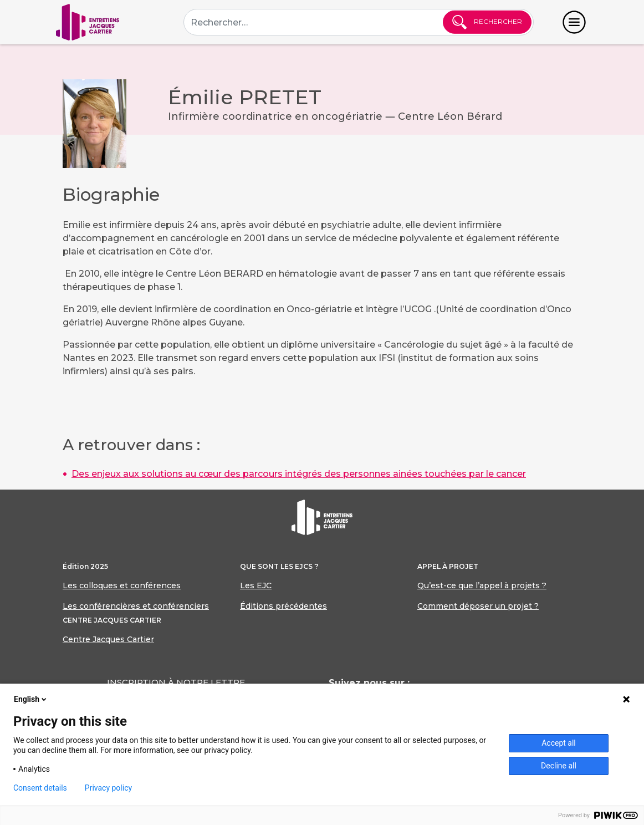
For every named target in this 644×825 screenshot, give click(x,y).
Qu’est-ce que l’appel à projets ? (482, 585)
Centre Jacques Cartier (108, 639)
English (31, 699)
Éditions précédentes (283, 606)
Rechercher (487, 22)
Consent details (40, 788)
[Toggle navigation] (574, 22)
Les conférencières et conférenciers (136, 606)
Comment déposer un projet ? (478, 606)
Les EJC (256, 585)
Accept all (559, 743)
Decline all (559, 766)
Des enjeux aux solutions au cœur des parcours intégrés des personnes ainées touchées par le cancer (299, 474)
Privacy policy (108, 788)
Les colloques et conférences (122, 585)
